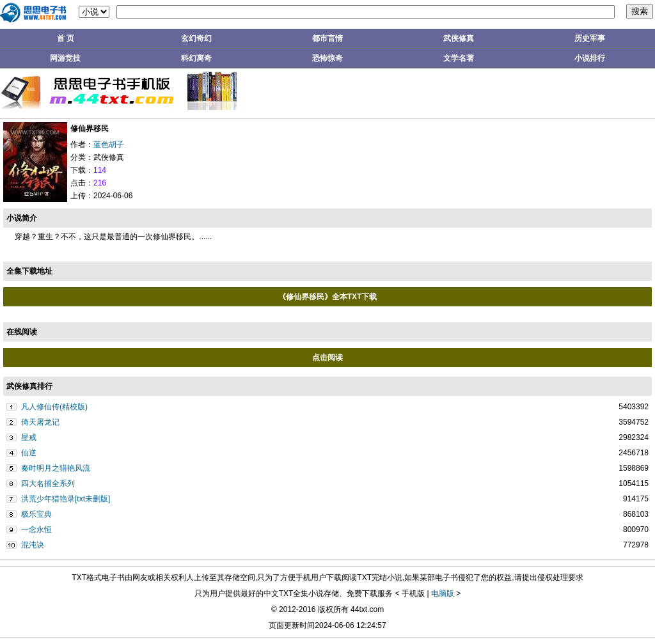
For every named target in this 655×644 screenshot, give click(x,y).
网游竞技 (65, 58)
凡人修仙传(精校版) (54, 407)
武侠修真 (459, 38)
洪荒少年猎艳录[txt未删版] (66, 499)
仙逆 (29, 453)
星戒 (29, 437)
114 (100, 170)
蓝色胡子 (109, 145)
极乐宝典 (36, 514)
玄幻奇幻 (196, 38)
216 (100, 183)
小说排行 (590, 58)
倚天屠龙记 (40, 422)
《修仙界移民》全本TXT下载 (328, 297)
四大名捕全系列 (48, 483)
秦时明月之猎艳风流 (56, 468)
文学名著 (459, 58)
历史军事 (590, 38)
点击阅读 (327, 357)
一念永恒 (36, 530)
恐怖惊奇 (327, 58)
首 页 (66, 38)
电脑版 (443, 593)
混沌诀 (33, 545)
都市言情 (327, 38)
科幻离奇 (196, 58)
